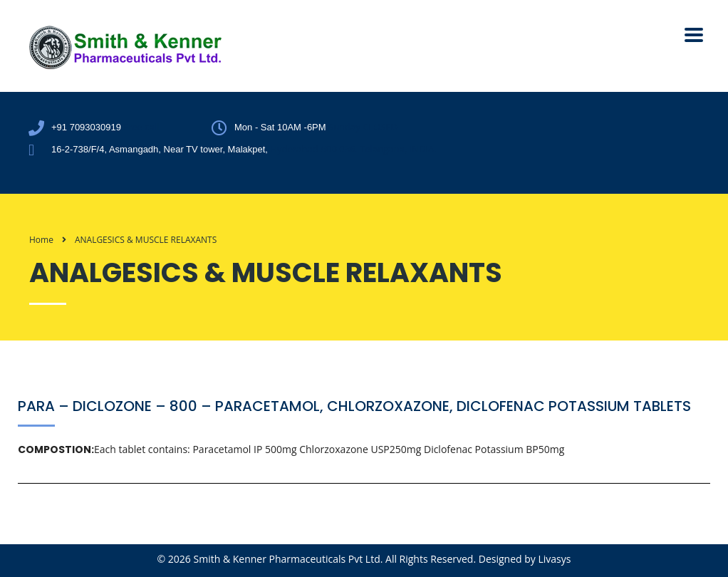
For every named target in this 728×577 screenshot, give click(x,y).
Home (41, 240)
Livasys (554, 559)
